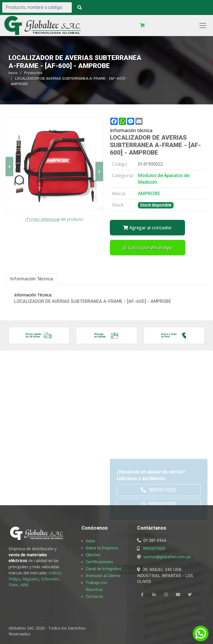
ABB (24, 585)
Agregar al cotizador (147, 228)
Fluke (13, 585)
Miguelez (31, 579)
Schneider (50, 579)
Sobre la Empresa (102, 548)
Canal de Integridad (103, 569)
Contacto (94, 597)
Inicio (13, 73)
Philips (14, 579)
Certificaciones (99, 562)
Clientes (93, 555)
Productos (33, 73)
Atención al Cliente (103, 576)
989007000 (154, 549)
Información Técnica (32, 279)
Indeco (55, 573)
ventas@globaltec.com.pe (167, 557)
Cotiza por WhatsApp (148, 248)
